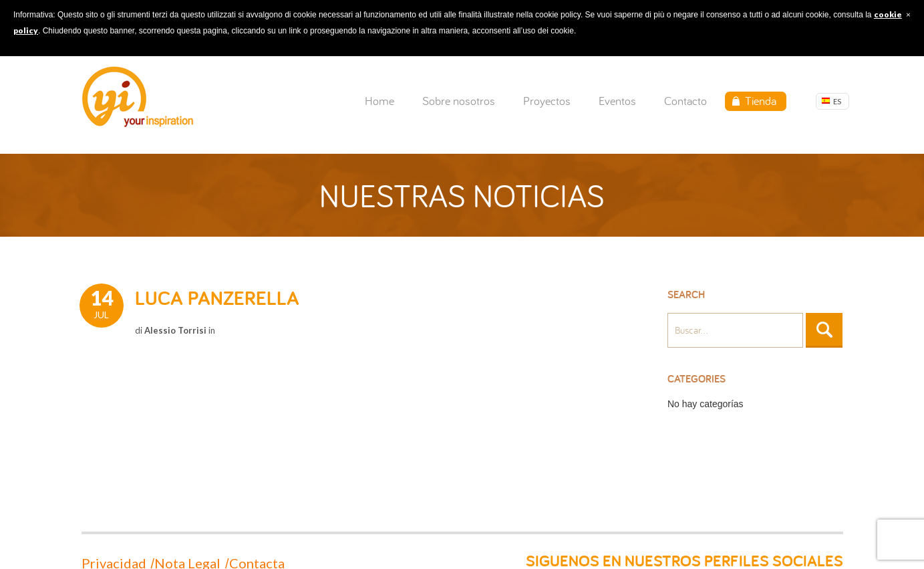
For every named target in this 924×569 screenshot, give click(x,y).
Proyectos (547, 101)
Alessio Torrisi (175, 330)
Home (379, 101)
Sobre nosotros (459, 101)
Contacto (685, 101)
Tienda (761, 101)
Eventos (617, 101)
